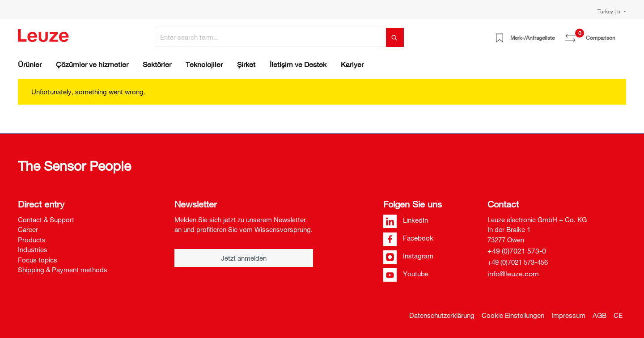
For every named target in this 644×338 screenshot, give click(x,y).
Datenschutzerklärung (442, 315)
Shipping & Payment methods (63, 270)
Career (28, 229)
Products (32, 240)
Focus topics (38, 260)
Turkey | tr (610, 11)
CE (618, 315)
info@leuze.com (513, 274)
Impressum (568, 315)
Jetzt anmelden (244, 258)
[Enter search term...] (271, 37)
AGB (600, 315)
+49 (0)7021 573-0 (517, 251)
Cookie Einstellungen (513, 315)
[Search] (395, 37)
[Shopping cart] (621, 34)
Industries (33, 249)
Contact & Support (46, 220)
